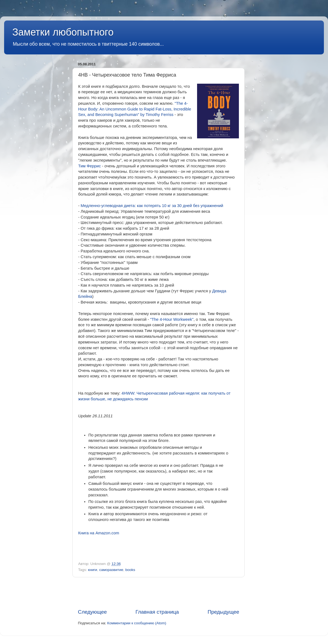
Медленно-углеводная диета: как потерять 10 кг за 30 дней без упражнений (152, 206)
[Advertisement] (159, 593)
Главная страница (157, 612)
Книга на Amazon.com (99, 533)
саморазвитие (111, 570)
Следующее (92, 612)
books (130, 570)
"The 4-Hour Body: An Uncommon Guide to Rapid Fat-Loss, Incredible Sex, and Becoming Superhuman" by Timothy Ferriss (135, 109)
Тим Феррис (90, 166)
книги (93, 570)
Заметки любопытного (63, 32)
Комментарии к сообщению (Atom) (137, 623)
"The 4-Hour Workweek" (172, 319)
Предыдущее (223, 612)
